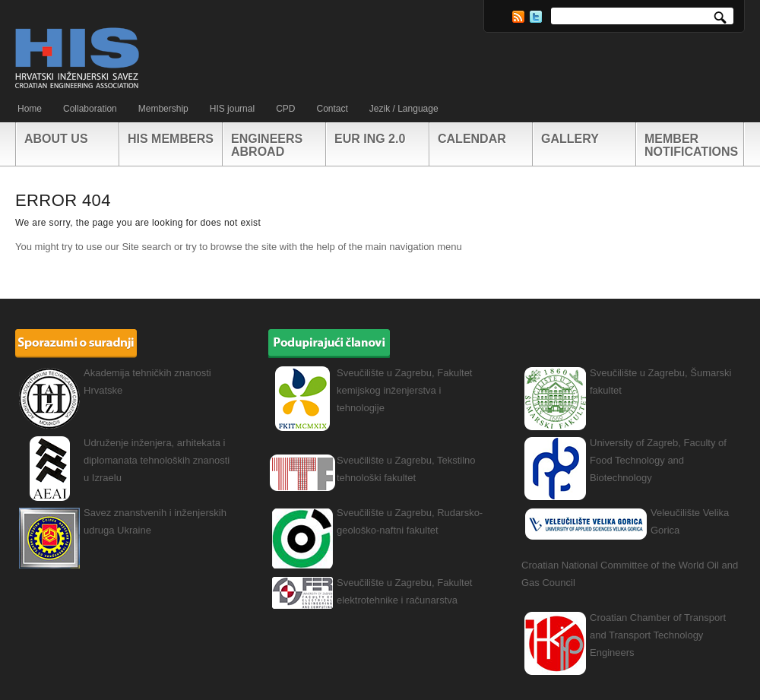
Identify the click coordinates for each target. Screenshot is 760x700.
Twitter (536, 17)
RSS (518, 17)
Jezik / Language (404, 109)
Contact (332, 109)
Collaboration (90, 109)
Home (30, 109)
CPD (285, 109)
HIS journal (232, 109)
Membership (163, 109)
